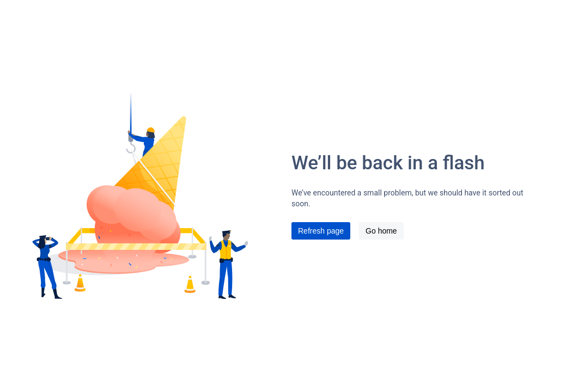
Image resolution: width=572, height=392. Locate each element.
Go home (381, 231)
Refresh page (321, 231)
